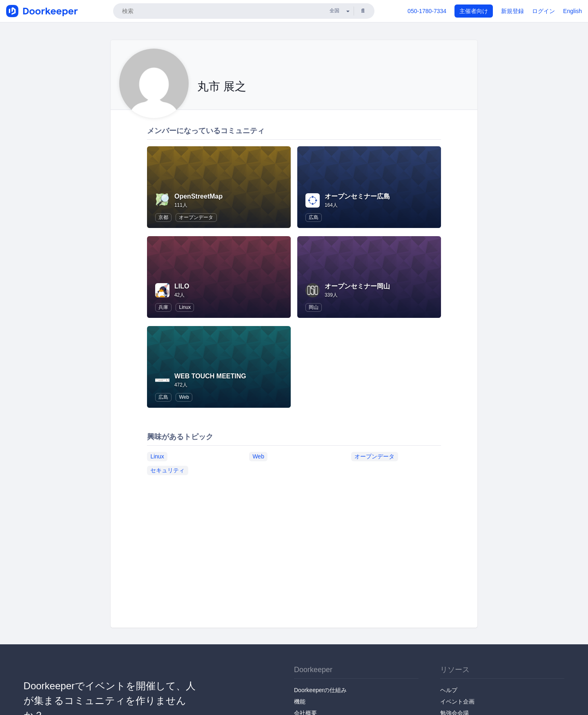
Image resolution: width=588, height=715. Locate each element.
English (572, 11)
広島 (314, 217)
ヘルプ (449, 690)
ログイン (543, 11)
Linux (185, 307)
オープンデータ (196, 217)
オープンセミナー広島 (357, 196)
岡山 (314, 307)
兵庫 (163, 307)
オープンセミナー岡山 (357, 286)
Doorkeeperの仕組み (320, 690)
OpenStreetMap (198, 196)
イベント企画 (457, 702)
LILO (182, 286)
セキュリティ (167, 470)
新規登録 (512, 11)
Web (184, 397)
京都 (163, 217)
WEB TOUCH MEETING (210, 376)
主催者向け (474, 11)
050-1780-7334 (427, 11)
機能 (300, 702)
